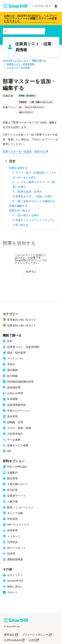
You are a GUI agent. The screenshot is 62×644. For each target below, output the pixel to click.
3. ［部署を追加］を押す (27, 192)
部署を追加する (18, 168)
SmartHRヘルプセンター (15, 60)
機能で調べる (39, 60)
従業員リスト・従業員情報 (21, 64)
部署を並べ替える (20, 210)
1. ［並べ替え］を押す (26, 215)
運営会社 (11, 635)
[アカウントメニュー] (56, 6)
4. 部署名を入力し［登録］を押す (32, 196)
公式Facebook (14, 640)
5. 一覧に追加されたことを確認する (34, 201)
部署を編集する (18, 206)
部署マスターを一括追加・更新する (25, 151)
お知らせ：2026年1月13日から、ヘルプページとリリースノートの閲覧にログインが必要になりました (30, 18)
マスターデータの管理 (18, 67)
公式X (33, 640)
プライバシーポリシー (37, 635)
